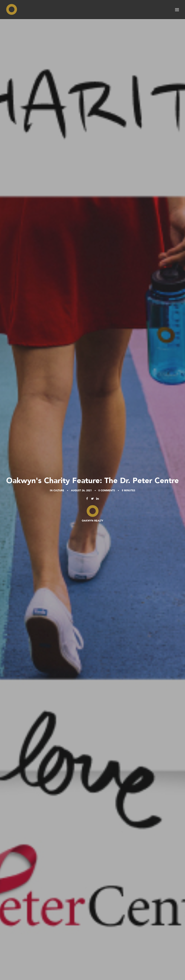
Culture (59, 491)
